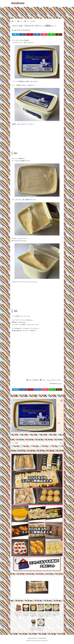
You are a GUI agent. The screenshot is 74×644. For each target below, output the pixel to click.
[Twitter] (15, 34)
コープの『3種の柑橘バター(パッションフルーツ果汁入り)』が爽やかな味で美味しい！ (33, 614)
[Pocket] (44, 34)
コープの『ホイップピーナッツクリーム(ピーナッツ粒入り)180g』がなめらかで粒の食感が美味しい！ (41, 615)
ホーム (14, 21)
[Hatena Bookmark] (37, 34)
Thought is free (45, 641)
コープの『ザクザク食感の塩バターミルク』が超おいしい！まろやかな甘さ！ (41, 629)
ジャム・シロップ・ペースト (54, 380)
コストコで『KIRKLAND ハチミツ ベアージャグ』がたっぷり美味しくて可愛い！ (18, 614)
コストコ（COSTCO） (31, 21)
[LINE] (51, 34)
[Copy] (59, 34)
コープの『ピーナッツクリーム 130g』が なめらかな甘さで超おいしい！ (56, 614)
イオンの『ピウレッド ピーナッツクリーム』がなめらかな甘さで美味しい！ (26, 614)
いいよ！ (44, 380)
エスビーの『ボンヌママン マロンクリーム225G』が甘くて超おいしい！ (33, 629)
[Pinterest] (30, 34)
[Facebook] (23, 34)
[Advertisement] (37, 12)
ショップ (21, 21)
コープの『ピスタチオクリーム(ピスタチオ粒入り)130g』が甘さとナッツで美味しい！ (48, 614)
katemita (59, 384)
